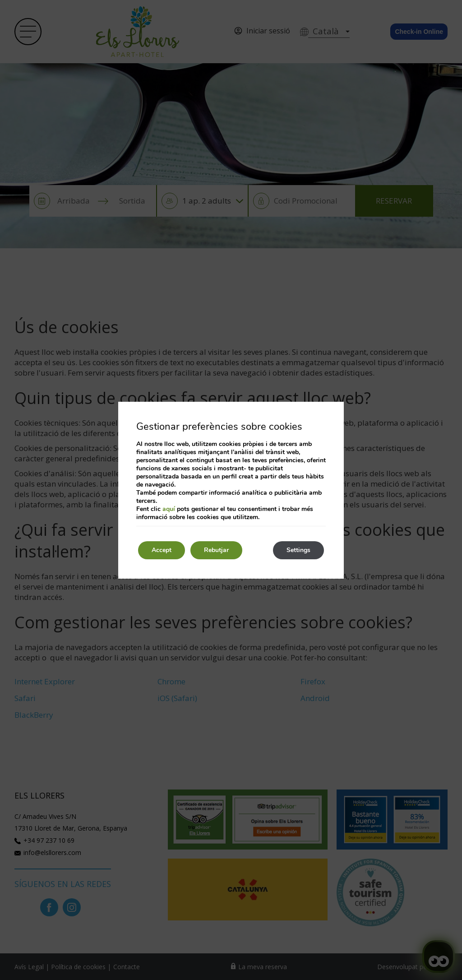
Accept (162, 550)
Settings (298, 550)
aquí (169, 509)
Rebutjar (216, 550)
